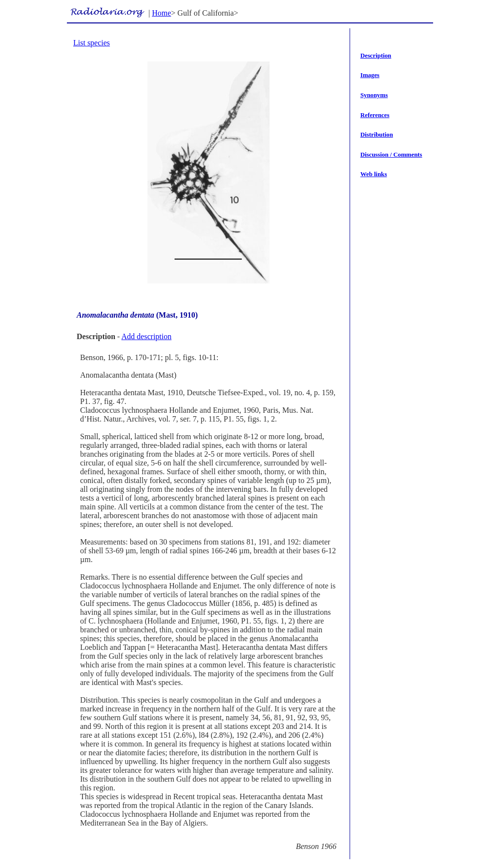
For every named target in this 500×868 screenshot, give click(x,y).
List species (92, 43)
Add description (147, 336)
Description (376, 56)
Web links (374, 174)
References (375, 115)
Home (161, 13)
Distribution (377, 135)
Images (370, 75)
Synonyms (374, 95)
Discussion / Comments (391, 155)
